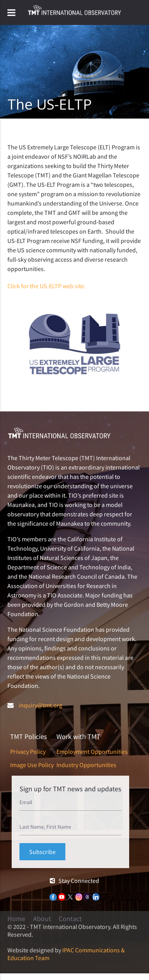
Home (16, 919)
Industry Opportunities (86, 765)
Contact (70, 919)
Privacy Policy (28, 751)
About (42, 919)
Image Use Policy (32, 765)
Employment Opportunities (92, 751)
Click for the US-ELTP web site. (46, 286)
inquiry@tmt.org (40, 705)
